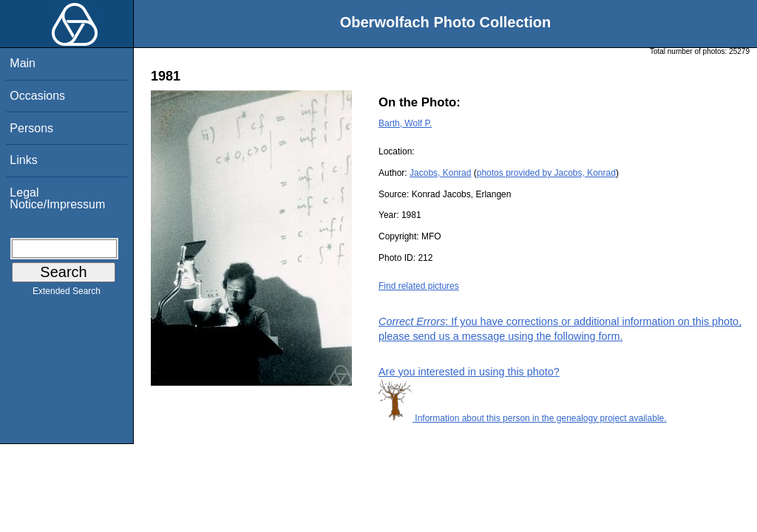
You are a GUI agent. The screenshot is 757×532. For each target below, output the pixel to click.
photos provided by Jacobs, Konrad (546, 173)
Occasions (37, 96)
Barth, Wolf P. (405, 123)
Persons (31, 128)
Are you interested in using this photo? (469, 372)
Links (23, 160)
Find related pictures (419, 286)
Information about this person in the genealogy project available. (523, 418)
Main (23, 63)
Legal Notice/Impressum (57, 198)
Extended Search (67, 294)
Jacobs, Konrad (440, 173)
